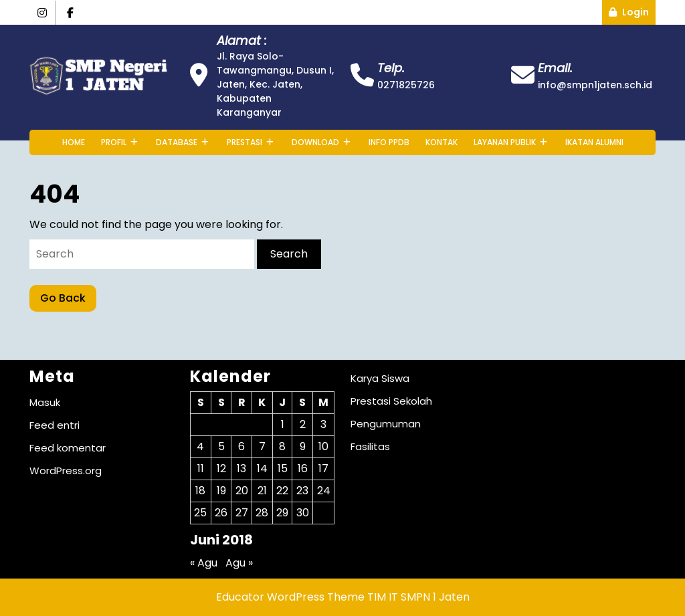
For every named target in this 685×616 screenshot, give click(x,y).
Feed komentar (68, 448)
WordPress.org (66, 471)
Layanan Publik (505, 142)
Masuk (45, 402)
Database (177, 142)
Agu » (239, 563)
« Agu (204, 563)
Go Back (68, 295)
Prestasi (244, 142)
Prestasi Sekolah (391, 401)
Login (632, 9)
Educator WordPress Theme (290, 597)
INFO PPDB (389, 142)
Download (315, 142)
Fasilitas (370, 446)
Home (74, 142)
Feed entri (55, 425)
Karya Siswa (380, 378)
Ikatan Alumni (594, 142)
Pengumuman (386, 424)
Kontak (442, 142)
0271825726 (406, 85)
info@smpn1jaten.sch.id (595, 85)
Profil (114, 142)
